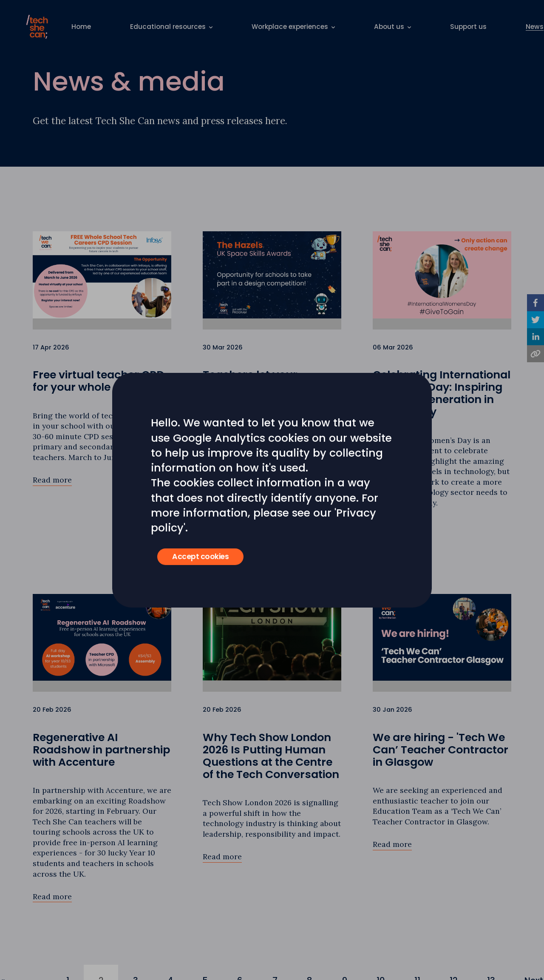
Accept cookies (200, 557)
